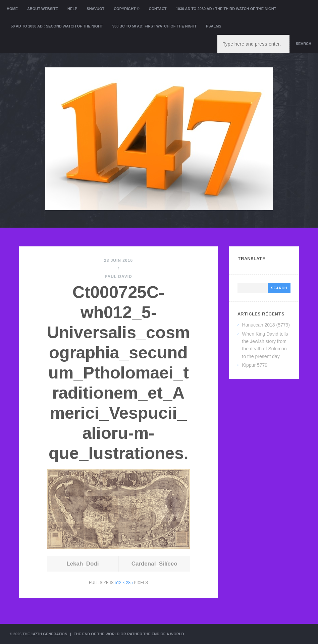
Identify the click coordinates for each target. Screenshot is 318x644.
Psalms (214, 26)
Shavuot (95, 9)
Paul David (118, 277)
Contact (158, 9)
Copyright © (127, 9)
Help (72, 9)
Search (304, 44)
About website (43, 9)
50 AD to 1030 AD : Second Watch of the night (57, 26)
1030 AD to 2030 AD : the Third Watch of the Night (226, 9)
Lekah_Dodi (83, 564)
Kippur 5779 (255, 365)
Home (12, 9)
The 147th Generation (45, 634)
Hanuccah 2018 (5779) (266, 325)
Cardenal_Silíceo (154, 564)
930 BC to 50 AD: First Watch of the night (154, 26)
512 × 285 (124, 583)
